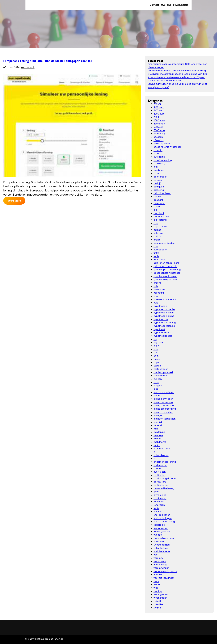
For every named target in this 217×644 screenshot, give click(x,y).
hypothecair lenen (164, 313)
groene (157, 283)
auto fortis (159, 157)
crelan (157, 240)
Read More (14, 201)
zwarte (157, 608)
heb (156, 286)
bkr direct (159, 213)
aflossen (158, 137)
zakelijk (157, 601)
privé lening (160, 498)
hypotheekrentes (163, 336)
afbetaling (159, 134)
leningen (158, 415)
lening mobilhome (164, 406)
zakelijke (158, 604)
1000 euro (159, 107)
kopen (157, 362)
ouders (157, 468)
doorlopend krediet (164, 243)
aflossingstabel (162, 144)
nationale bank (162, 449)
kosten (157, 366)
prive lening (160, 495)
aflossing (158, 140)
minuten (158, 435)
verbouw (158, 558)
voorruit (158, 575)
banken (158, 180)
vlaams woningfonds (165, 571)
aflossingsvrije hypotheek (167, 147)
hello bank (159, 289)
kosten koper (161, 369)
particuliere (160, 482)
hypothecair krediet (164, 309)
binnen (157, 207)
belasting (159, 190)
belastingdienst (162, 193)
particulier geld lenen (165, 478)
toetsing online (162, 531)
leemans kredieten (164, 392)
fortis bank (159, 260)
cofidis (157, 236)
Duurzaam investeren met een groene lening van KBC (177, 74)
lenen (157, 396)
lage (156, 389)
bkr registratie (161, 217)
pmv (156, 492)
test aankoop (161, 528)
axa (155, 167)
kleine (157, 359)
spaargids (159, 525)
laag (156, 382)
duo (156, 246)
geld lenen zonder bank (166, 263)
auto (156, 154)
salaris (157, 512)
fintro (156, 253)
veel (156, 555)
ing (155, 339)
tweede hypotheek (164, 538)
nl (154, 452)
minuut (157, 439)
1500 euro (159, 110)
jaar (156, 349)
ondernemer (160, 465)
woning (158, 591)
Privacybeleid (181, 5)
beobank (158, 200)
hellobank (159, 293)
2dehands (159, 124)
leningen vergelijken (164, 419)
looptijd (158, 422)
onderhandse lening (165, 462)
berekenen (159, 203)
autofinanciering (163, 160)
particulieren (160, 485)
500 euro (158, 127)
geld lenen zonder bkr (165, 266)
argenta (158, 150)
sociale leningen (162, 518)
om (155, 459)
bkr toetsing (160, 220)
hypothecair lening (164, 316)
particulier (159, 475)
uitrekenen (159, 541)
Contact (154, 5)
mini (156, 429)
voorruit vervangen (164, 578)
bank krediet (160, 177)
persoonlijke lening (164, 488)
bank (156, 173)
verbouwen (160, 561)
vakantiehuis (161, 548)
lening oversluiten (163, 412)
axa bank (159, 170)
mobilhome (160, 442)
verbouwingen (161, 568)
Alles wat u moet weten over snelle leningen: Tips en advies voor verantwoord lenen (177, 79)
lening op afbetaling (165, 409)
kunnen (158, 379)
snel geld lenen (162, 515)
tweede (158, 535)
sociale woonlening (164, 522)
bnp (156, 223)
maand (158, 425)
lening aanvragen (163, 399)
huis (156, 303)
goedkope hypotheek (165, 280)
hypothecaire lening (165, 323)
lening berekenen (163, 402)
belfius (157, 197)
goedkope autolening (165, 276)
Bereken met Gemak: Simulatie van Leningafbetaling (177, 71)
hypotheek (159, 329)
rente (156, 508)
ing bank (158, 343)
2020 (156, 117)
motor (157, 445)
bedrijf (157, 183)
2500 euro (159, 120)
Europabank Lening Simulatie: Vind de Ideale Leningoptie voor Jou (48, 61)
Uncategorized (162, 545)
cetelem (158, 233)
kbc (155, 352)
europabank (28, 67)
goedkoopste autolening (167, 270)
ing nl (156, 346)
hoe (156, 296)
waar (156, 581)
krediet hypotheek (163, 372)
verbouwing (160, 565)
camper (158, 230)
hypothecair (160, 306)
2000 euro (159, 114)
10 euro (157, 104)
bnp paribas (160, 226)
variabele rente (162, 551)
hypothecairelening (164, 326)
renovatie (159, 502)
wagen (157, 585)
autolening (159, 163)
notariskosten (161, 455)
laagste (158, 386)
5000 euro (159, 130)
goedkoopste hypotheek (167, 273)
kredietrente (160, 376)
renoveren (159, 505)
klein (156, 356)
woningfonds (161, 594)
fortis (156, 256)
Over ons (166, 5)
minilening (159, 432)
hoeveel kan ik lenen (165, 299)
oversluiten (160, 472)
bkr (155, 210)
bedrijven (159, 187)
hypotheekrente (162, 333)
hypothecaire (161, 319)
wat (156, 588)
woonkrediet (160, 598)
